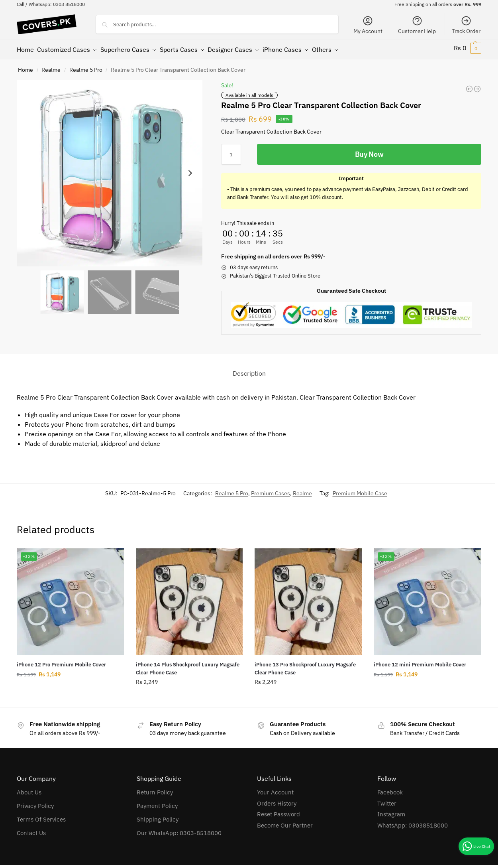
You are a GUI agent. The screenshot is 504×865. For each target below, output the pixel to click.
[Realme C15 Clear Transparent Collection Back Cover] (477, 85)
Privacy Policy (35, 803)
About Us (29, 789)
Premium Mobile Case (360, 490)
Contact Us (31, 830)
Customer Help (417, 25)
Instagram (391, 811)
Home (25, 66)
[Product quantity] (231, 151)
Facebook (390, 789)
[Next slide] (190, 170)
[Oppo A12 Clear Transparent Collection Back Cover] (469, 85)
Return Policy (155, 789)
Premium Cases (271, 490)
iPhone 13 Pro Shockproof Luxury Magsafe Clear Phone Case (305, 665)
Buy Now (369, 151)
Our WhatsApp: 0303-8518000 (179, 830)
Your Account (275, 789)
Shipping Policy (158, 816)
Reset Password (278, 811)
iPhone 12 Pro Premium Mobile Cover (61, 661)
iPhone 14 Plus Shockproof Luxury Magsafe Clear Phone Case (188, 665)
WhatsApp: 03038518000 (413, 822)
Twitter (387, 800)
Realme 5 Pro (86, 66)
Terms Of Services (41, 816)
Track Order (466, 25)
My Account (368, 25)
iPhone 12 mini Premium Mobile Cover (420, 661)
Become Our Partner (285, 822)
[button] (468, 48)
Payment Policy (157, 803)
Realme (51, 66)
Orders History (277, 800)
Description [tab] (249, 370)
